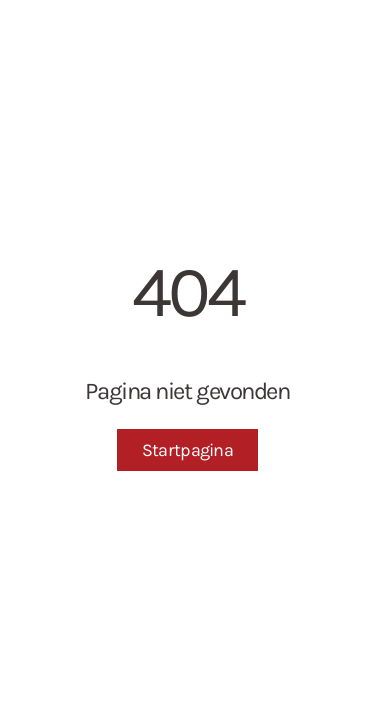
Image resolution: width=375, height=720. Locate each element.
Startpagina (187, 450)
